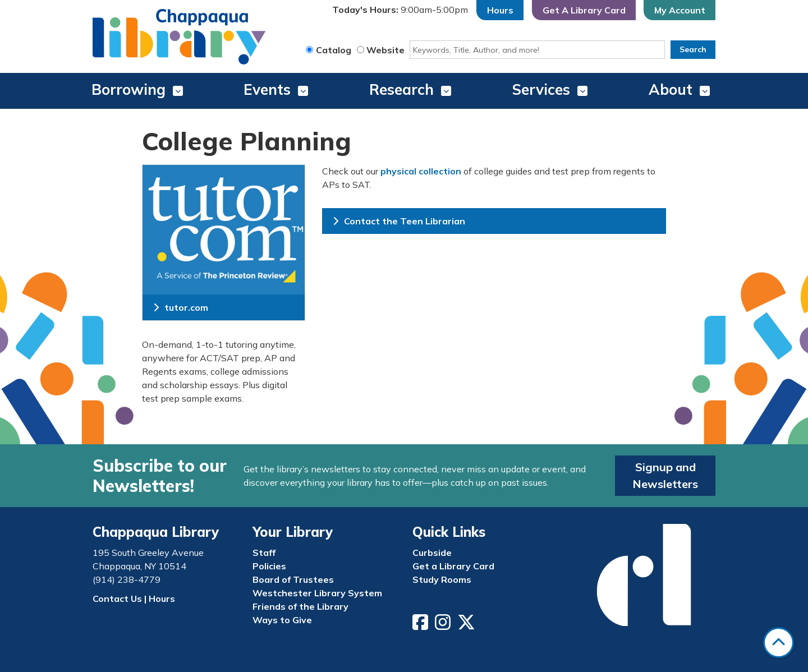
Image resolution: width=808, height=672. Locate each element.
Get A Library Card (584, 10)
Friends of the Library (300, 606)
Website (385, 50)
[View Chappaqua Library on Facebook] (421, 625)
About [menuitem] (671, 89)
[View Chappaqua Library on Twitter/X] (467, 625)
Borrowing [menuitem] (128, 89)
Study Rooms (442, 579)
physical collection (421, 171)
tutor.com (181, 307)
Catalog (334, 50)
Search (693, 49)
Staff (264, 553)
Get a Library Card (453, 566)
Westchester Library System (317, 593)
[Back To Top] (779, 643)
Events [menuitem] (267, 89)
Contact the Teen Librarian (399, 221)
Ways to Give (282, 620)
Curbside (432, 553)
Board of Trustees (293, 579)
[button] (400, 10)
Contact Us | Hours (134, 599)
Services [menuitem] (541, 89)
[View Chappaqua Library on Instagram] (444, 625)
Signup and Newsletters (665, 475)
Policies (269, 566)
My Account (680, 10)
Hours (500, 10)
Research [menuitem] (401, 89)
